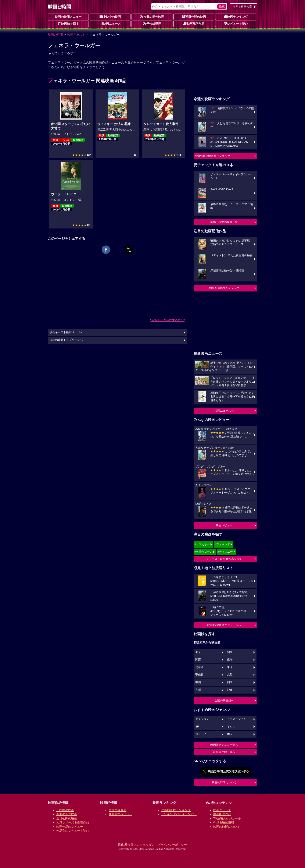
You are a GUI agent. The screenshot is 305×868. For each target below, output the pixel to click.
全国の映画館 (118, 810)
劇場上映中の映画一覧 (224, 222)
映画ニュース (110, 24)
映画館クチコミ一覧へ (224, 745)
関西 (198, 660)
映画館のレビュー (121, 814)
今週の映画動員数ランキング (212, 156)
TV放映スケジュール (227, 818)
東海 (230, 660)
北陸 (230, 675)
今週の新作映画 (152, 17)
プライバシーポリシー (172, 845)
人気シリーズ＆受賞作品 (73, 822)
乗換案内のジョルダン (140, 845)
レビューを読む (236, 24)
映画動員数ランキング (176, 810)
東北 (230, 667)
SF (197, 727)
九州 (198, 690)
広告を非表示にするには (168, 320)
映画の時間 (55, 35)
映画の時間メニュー (68, 17)
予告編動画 (152, 24)
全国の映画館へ (224, 700)
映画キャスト (76, 35)
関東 (230, 652)
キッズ (231, 727)
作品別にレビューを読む (73, 831)
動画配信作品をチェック (224, 288)
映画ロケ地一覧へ (224, 752)
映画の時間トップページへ (66, 340)
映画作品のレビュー (70, 827)
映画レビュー (224, 525)
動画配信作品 (194, 24)
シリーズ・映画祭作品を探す (224, 559)
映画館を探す (68, 24)
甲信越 (199, 675)
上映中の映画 (110, 17)
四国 (230, 682)
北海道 (199, 667)
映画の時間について (224, 782)
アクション (202, 719)
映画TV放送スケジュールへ (224, 625)
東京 (198, 652)
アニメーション (237, 719)
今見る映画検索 (242, 7)
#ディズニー (225, 552)
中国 (198, 682)
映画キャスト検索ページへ (66, 332)
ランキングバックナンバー (179, 814)
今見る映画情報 (224, 822)
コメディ (201, 734)
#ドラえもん (202, 544)
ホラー (231, 734)
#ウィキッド (222, 544)
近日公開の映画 (194, 17)
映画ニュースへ (224, 411)
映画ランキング (236, 17)
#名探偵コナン (203, 552)
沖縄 (230, 690)
